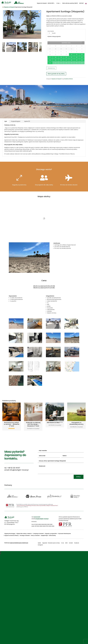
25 (56, 60)
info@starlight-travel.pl (42, 519)
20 (66, 57)
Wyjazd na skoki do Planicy (11, 536)
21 (72, 57)
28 (72, 60)
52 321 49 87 (37, 517)
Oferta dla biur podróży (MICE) (70, 3)
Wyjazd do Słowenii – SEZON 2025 (45, 3)
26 (61, 60)
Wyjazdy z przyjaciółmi (51, 534)
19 (61, 57)
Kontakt (71, 543)
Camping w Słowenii (38, 534)
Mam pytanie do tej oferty (56, 74)
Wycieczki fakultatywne (65, 534)
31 (50, 63)
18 (56, 57)
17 (50, 57)
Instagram (40, 545)
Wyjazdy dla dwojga (10, 534)
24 (50, 60)
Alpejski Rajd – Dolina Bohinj (48, 536)
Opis (6, 121)
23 (82, 57)
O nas (58, 3)
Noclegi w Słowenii (25, 536)
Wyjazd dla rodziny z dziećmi (24, 534)
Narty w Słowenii (35, 536)
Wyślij (79, 477)
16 (82, 54)
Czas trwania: (51, 31)
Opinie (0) (27, 121)
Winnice (71, 79)
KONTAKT (81, 3)
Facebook (77, 543)
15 (77, 54)
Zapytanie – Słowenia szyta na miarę (51, 543)
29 (77, 60)
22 (77, 57)
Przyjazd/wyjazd (16, 121)
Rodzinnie (66, 79)
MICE (66, 543)
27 (66, 60)
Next (40, 47)
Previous (4, 47)
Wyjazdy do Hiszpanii (9, 7)
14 (72, 54)
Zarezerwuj (51, 68)
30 (82, 60)
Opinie (39, 543)
